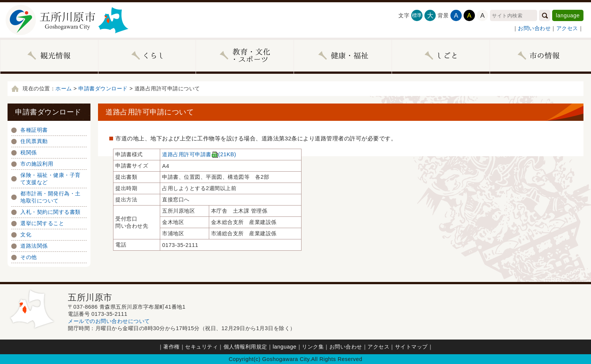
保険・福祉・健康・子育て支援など (51, 179)
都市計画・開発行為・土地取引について (51, 197)
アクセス (567, 28)
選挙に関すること (42, 223)
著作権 (171, 347)
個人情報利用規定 (245, 347)
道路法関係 (34, 246)
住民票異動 (34, 141)
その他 (29, 257)
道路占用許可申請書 (199, 154)
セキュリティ (201, 347)
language (568, 15)
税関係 (29, 152)
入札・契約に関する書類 (51, 212)
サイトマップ (411, 347)
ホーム (64, 88)
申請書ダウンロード (103, 88)
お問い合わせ (534, 28)
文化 (26, 235)
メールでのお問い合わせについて (109, 321)
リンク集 (313, 347)
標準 (417, 15)
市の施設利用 (37, 164)
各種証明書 (34, 130)
